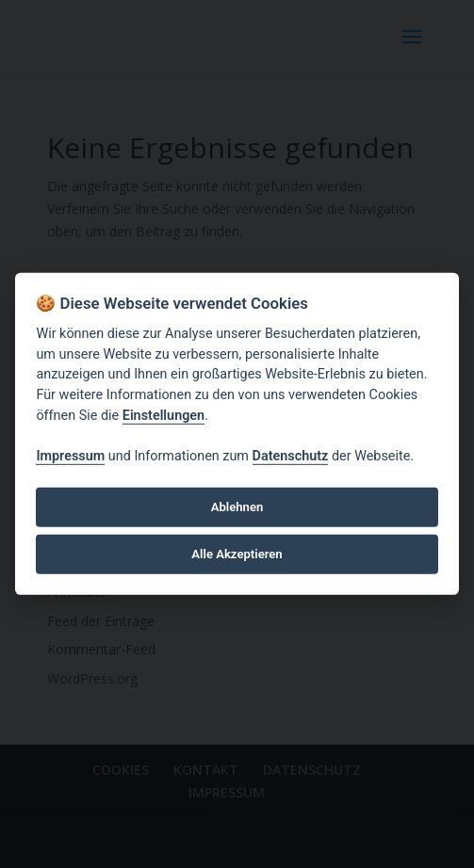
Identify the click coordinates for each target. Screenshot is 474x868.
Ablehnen (237, 507)
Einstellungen (163, 415)
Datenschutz (291, 456)
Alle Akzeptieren (237, 554)
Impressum (70, 456)
